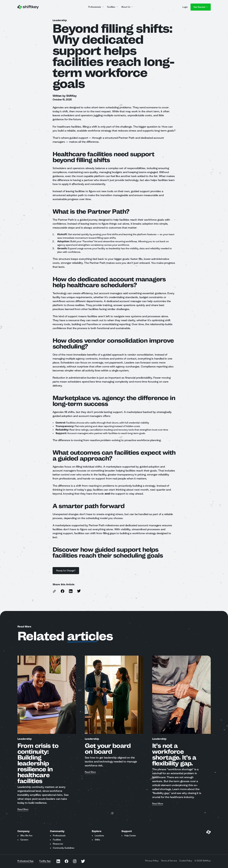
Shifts (97, 840)
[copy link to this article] (54, 591)
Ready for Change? (66, 571)
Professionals (59, 836)
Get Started (201, 7)
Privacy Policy (152, 861)
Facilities (57, 840)
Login (185, 7)
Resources (58, 844)
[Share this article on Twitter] (79, 591)
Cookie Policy (186, 861)
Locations (99, 836)
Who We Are (26, 836)
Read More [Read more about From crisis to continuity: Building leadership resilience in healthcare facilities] (23, 809)
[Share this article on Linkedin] (71, 591)
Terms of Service (169, 861)
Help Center (130, 836)
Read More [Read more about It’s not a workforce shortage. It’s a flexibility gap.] (158, 804)
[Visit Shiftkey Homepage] (209, 832)
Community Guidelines (64, 848)
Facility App (45, 861)
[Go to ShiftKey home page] (28, 7)
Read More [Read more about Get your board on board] (90, 772)
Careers (24, 840)
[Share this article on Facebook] (63, 591)
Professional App (25, 861)
